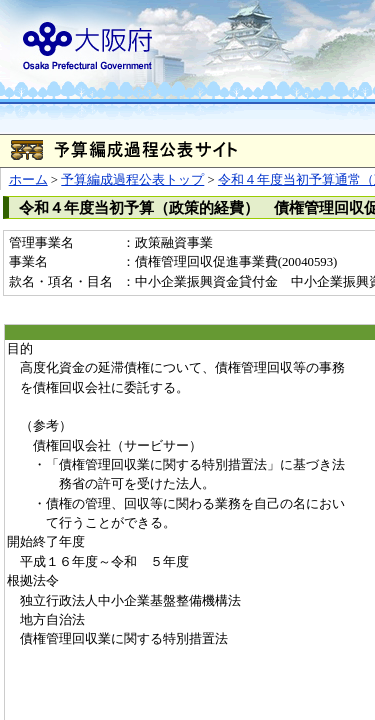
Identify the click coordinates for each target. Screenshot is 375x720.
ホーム (28, 180)
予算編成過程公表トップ (132, 180)
